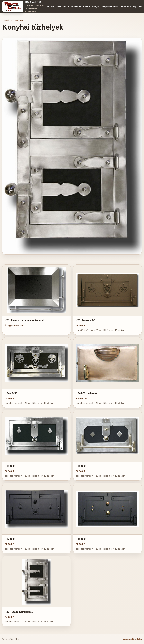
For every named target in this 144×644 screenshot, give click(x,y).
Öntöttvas (61, 6)
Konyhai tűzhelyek (91, 6)
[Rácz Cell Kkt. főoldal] (23, 6)
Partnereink (126, 6)
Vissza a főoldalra (132, 639)
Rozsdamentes (75, 6)
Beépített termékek (110, 6)
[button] (36, 300)
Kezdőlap (51, 6)
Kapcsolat (137, 6)
